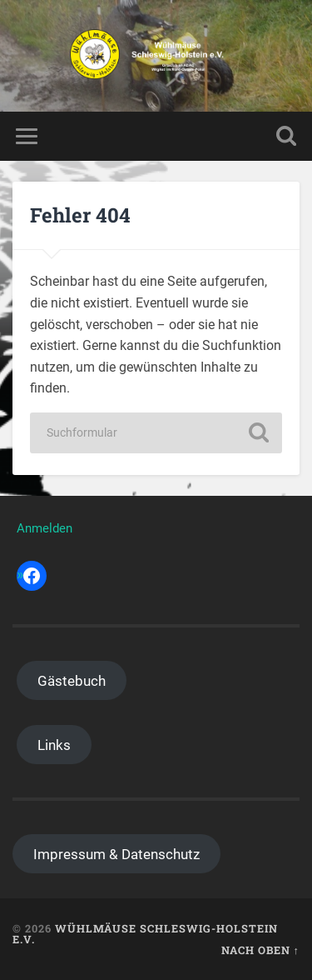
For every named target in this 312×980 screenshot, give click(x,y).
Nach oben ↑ (260, 950)
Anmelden (45, 528)
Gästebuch (72, 681)
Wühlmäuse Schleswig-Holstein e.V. (145, 934)
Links (54, 745)
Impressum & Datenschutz (116, 854)
